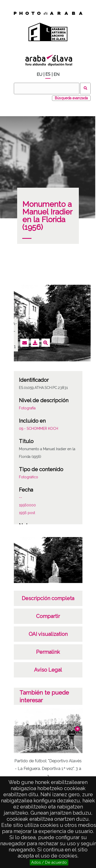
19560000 (27, 505)
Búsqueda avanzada (71, 98)
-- (20, 497)
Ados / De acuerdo (49, 862)
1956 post (27, 513)
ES (48, 74)
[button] (77, 729)
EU (39, 74)
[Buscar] (47, 88)
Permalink (48, 652)
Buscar (85, 88)
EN (56, 74)
